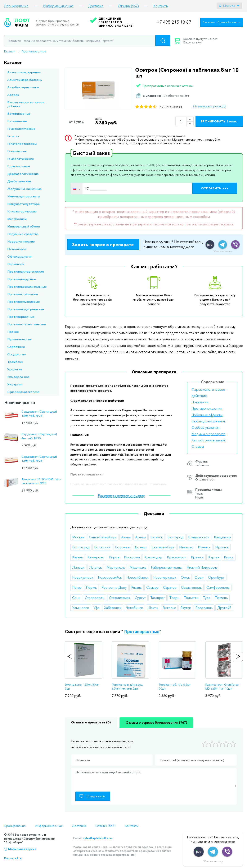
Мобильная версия (22, 849)
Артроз (13, 95)
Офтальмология (20, 256)
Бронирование (16, 6)
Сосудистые (17, 354)
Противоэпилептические (27, 324)
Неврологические (21, 241)
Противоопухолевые (24, 302)
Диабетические (19, 181)
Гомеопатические (21, 159)
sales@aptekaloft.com (98, 838)
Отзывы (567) (128, 6)
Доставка (96, 6)
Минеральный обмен (24, 226)
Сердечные (16, 347)
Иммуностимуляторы (24, 204)
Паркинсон (16, 264)
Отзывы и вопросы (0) (209, 106)
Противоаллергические (26, 271)
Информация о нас (58, 6)
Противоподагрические (26, 309)
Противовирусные (22, 279)
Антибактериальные (23, 87)
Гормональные (19, 166)
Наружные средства (23, 234)
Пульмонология (19, 339)
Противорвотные (34, 51)
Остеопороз (17, 249)
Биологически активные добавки (26, 104)
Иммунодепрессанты (24, 196)
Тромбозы (15, 362)
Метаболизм (17, 219)
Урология (15, 369)
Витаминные (17, 121)
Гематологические (21, 129)
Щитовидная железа (23, 392)
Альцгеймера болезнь (25, 80)
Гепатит (13, 136)
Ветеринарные (19, 114)
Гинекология (17, 151)
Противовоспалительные (27, 287)
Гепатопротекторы (22, 144)
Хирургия (15, 384)
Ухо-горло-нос (18, 377)
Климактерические (22, 211)
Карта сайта (13, 858)
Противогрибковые (23, 294)
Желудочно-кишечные (24, 189)
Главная (10, 51)
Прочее (13, 332)
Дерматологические (23, 174)
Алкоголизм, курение (24, 72)
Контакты (161, 6)
